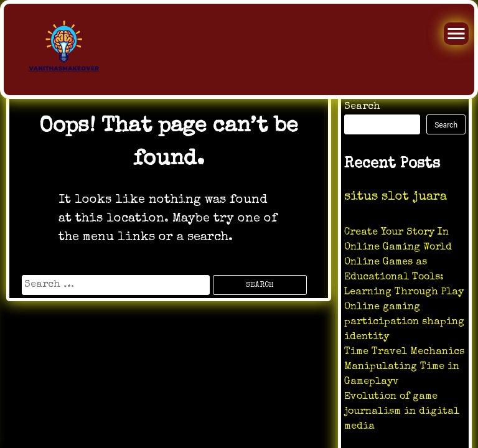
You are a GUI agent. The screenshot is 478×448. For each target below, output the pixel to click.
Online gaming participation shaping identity (404, 322)
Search (362, 107)
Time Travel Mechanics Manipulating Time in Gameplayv (404, 367)
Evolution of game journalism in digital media (402, 412)
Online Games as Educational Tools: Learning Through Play (404, 278)
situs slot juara (396, 197)
